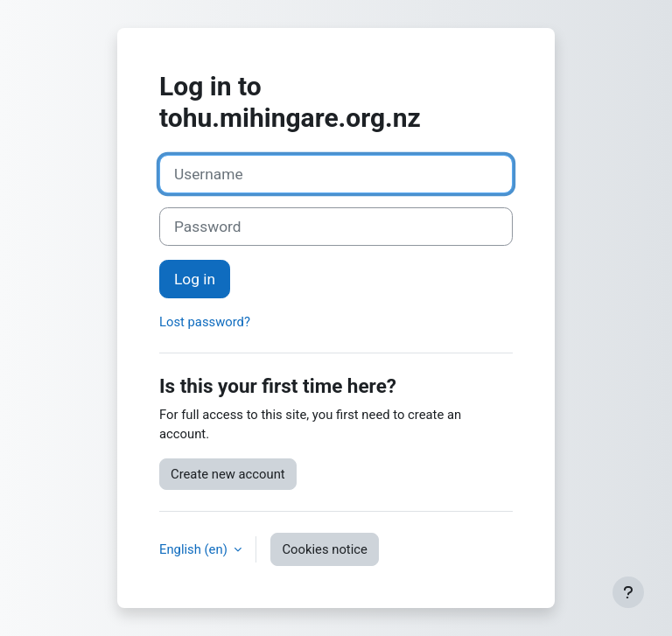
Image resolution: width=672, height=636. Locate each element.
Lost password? (205, 322)
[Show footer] (628, 592)
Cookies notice (324, 549)
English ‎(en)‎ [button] (195, 549)
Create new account (228, 474)
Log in (195, 279)
